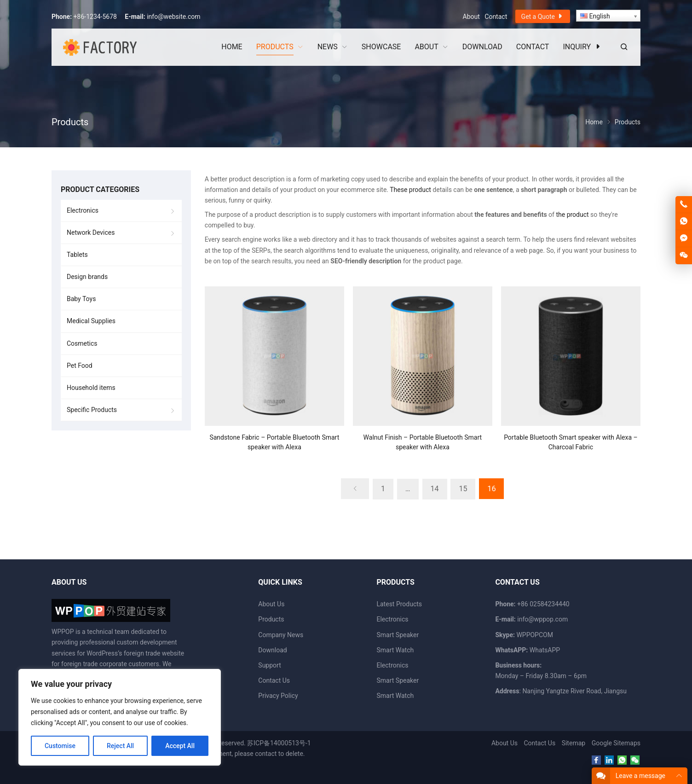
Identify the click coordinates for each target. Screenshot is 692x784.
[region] (120, 717)
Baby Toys (81, 299)
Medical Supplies (91, 321)
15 (462, 489)
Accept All (180, 746)
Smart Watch (395, 650)
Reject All (120, 746)
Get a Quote (543, 16)
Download (272, 650)
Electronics (83, 210)
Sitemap (574, 743)
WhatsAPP (545, 650)
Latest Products (399, 604)
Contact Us (274, 680)
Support (269, 665)
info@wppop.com (542, 619)
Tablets (77, 255)
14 (433, 489)
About (471, 17)
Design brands (87, 277)
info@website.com (173, 17)
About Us (271, 604)
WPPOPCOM (535, 635)
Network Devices (91, 232)
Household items (91, 388)
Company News (281, 635)
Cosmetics (82, 343)
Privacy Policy (278, 696)
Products (271, 619)
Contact (496, 17)
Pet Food (80, 366)
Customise (60, 746)
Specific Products (92, 410)
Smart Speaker (398, 635)
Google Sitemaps (616, 743)
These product (410, 190)
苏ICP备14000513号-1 (279, 743)
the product (572, 215)
